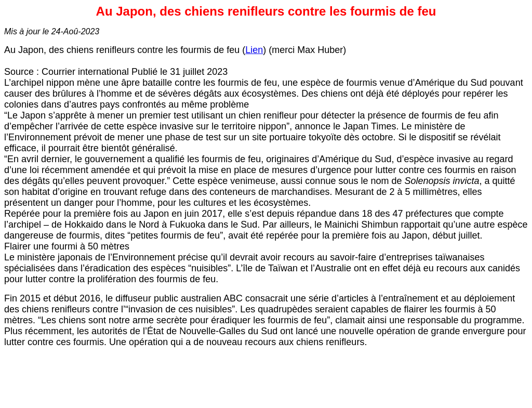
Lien (254, 50)
